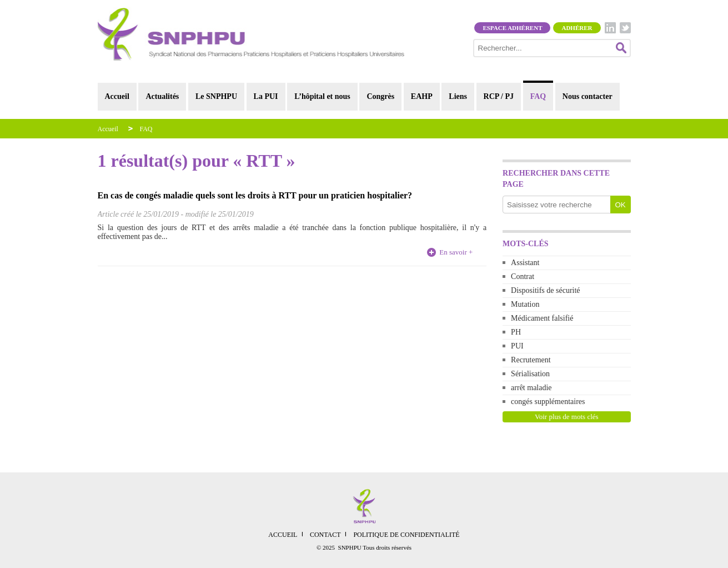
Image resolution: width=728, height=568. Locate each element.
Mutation (525, 304)
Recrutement (531, 360)
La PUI (266, 96)
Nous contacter (588, 96)
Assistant (525, 263)
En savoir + (456, 252)
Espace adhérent (512, 28)
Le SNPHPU (216, 96)
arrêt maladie (531, 388)
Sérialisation (530, 374)
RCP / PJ (499, 96)
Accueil (117, 96)
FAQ (538, 96)
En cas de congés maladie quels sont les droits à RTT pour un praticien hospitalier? (255, 195)
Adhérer (577, 28)
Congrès (380, 96)
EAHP (422, 96)
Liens (458, 96)
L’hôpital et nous (322, 96)
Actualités (162, 96)
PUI (517, 346)
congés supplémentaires (548, 402)
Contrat (523, 276)
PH (516, 332)
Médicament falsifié (542, 318)
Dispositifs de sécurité (545, 290)
